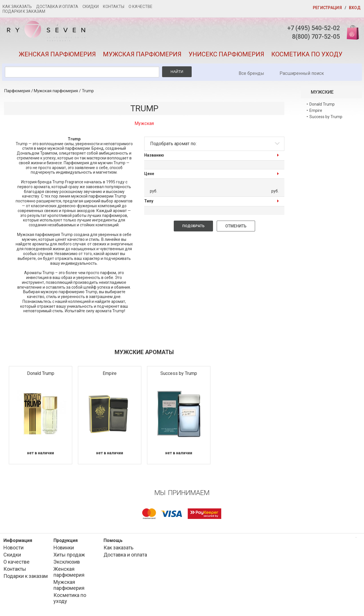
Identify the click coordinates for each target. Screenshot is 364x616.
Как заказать (17, 7)
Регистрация (327, 8)
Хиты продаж (69, 556)
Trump (88, 92)
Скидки (91, 7)
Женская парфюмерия (57, 55)
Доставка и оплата (57, 7)
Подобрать (193, 227)
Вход (355, 8)
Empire (110, 374)
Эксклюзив (67, 563)
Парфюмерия (17, 92)
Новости (14, 548)
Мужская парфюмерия (142, 55)
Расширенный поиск (302, 74)
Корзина (351, 32)
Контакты (114, 7)
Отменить (236, 227)
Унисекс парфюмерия (226, 55)
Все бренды (251, 74)
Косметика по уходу (307, 55)
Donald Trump (41, 374)
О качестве (140, 7)
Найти (177, 72)
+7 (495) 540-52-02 (311, 28)
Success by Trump (179, 374)
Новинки (64, 548)
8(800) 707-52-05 (314, 37)
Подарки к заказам (24, 11)
